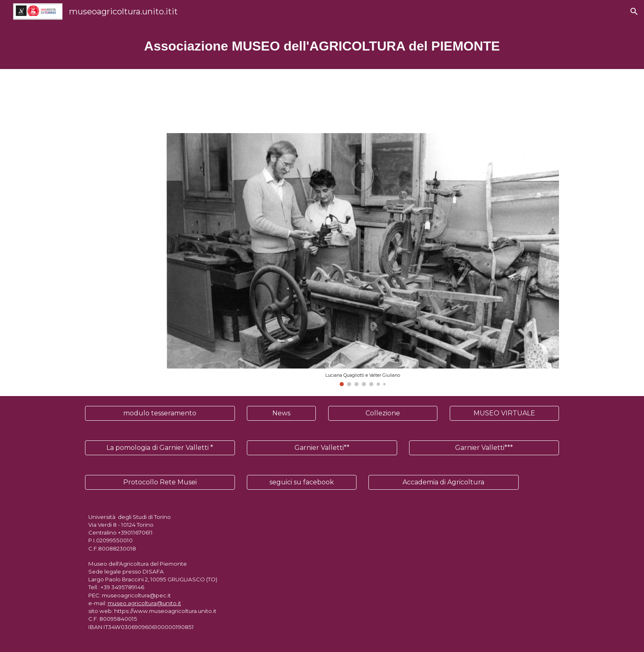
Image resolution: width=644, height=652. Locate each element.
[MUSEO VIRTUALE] (504, 413)
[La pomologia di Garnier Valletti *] (160, 448)
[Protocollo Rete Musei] (160, 482)
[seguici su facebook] (301, 482)
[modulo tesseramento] (160, 413)
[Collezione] (383, 413)
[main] (322, 46)
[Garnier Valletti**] (322, 448)
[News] (281, 413)
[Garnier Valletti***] (484, 448)
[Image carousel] (362, 260)
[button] (634, 12)
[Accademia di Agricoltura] (443, 482)
